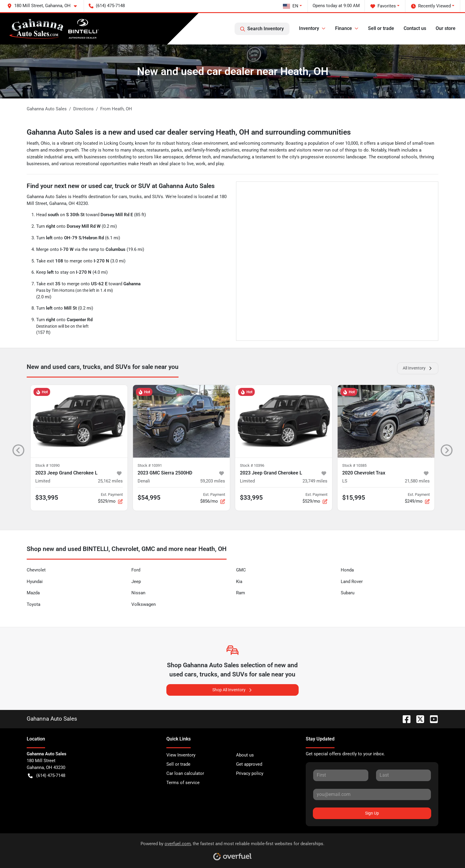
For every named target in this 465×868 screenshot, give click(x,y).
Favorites (383, 6)
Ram (241, 593)
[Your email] (372, 794)
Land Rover (352, 582)
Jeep (136, 582)
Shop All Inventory (232, 690)
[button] (44, 6)
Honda (347, 570)
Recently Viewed (431, 6)
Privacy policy (250, 773)
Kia (239, 582)
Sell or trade (381, 28)
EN (291, 6)
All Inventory (418, 368)
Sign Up (372, 813)
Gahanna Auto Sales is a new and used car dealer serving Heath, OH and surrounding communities (189, 132)
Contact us (415, 28)
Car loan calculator (185, 773)
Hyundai (35, 582)
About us (245, 755)
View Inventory (181, 755)
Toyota (34, 604)
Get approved (249, 764)
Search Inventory (262, 29)
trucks (136, 197)
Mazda (33, 593)
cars (123, 197)
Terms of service (183, 783)
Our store (446, 28)
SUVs (158, 197)
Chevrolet (36, 570)
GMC (241, 570)
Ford (136, 570)
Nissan (138, 593)
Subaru (348, 593)
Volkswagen (144, 604)
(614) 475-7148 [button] (107, 6)
